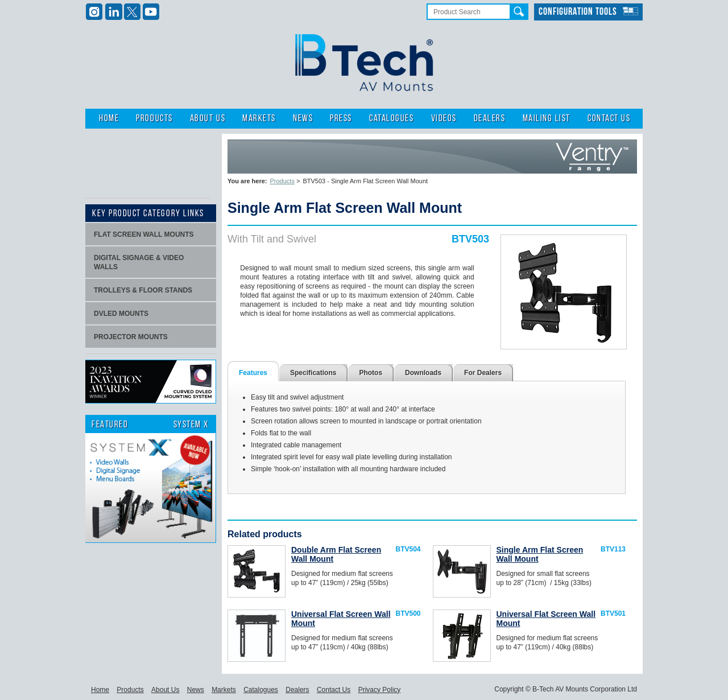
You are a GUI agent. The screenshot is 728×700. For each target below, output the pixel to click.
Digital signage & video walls (139, 262)
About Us (208, 119)
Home (109, 119)
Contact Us (609, 119)
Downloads (423, 373)
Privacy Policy (380, 690)
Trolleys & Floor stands (143, 290)
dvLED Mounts (121, 314)
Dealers (490, 119)
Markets (259, 119)
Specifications (313, 373)
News (303, 119)
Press (341, 119)
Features (253, 373)
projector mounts (131, 337)
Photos (371, 373)
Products (154, 119)
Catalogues (391, 119)
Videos (444, 119)
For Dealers (483, 373)
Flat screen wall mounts (144, 234)
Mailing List (547, 119)
